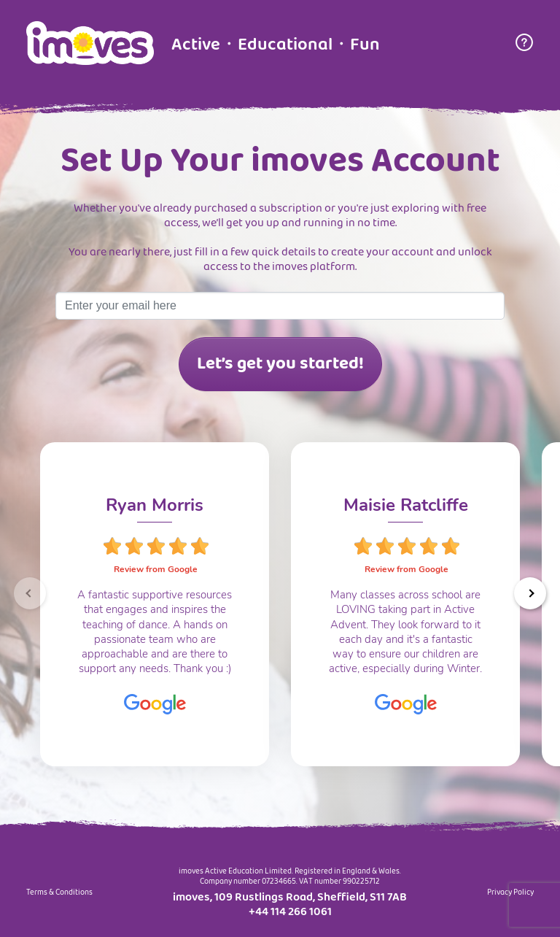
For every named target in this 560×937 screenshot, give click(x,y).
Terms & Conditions (59, 893)
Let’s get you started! (280, 364)
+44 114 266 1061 (290, 912)
